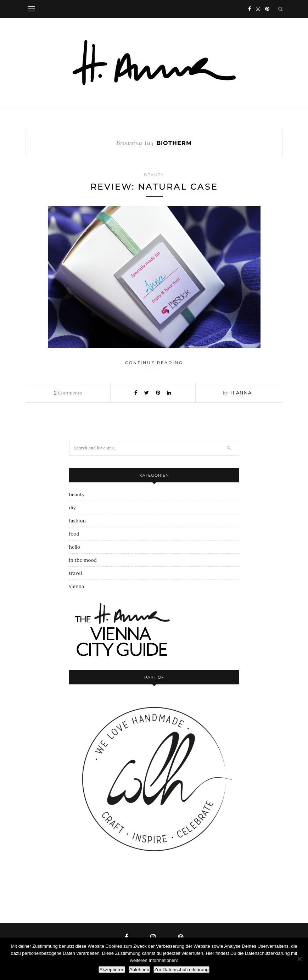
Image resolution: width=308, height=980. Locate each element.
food (74, 534)
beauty (154, 175)
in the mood (83, 560)
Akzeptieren (112, 970)
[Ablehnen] (299, 959)
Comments (68, 393)
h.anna (241, 393)
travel (76, 573)
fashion (77, 521)
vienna (77, 586)
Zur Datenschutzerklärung (181, 970)
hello (75, 547)
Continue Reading (154, 365)
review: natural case (154, 187)
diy (73, 508)
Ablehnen (139, 970)
